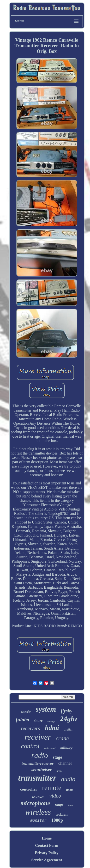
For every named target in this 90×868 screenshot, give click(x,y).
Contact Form (47, 845)
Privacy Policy (47, 853)
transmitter (37, 778)
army (59, 771)
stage (57, 757)
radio (39, 755)
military (66, 748)
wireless (38, 812)
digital (68, 729)
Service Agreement (47, 860)
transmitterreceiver (38, 763)
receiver (38, 737)
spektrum (62, 815)
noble (70, 790)
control (30, 746)
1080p (57, 820)
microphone (35, 803)
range (59, 805)
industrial (50, 748)
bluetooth (38, 797)
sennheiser (42, 769)
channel (65, 763)
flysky (66, 711)
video (55, 796)
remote (52, 788)
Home (47, 838)
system (46, 709)
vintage (51, 721)
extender (26, 712)
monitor (39, 821)
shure (38, 721)
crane (62, 738)
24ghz (69, 719)
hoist (71, 805)
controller (29, 789)
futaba (23, 720)
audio (68, 779)
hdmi (52, 727)
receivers (30, 728)
